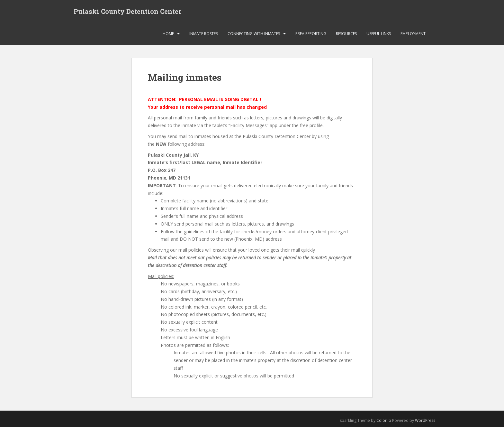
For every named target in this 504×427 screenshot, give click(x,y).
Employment (413, 34)
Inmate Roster (204, 34)
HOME (168, 34)
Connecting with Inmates (254, 34)
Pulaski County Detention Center (127, 11)
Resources (346, 34)
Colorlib (384, 420)
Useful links (379, 34)
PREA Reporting (311, 34)
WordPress (425, 420)
